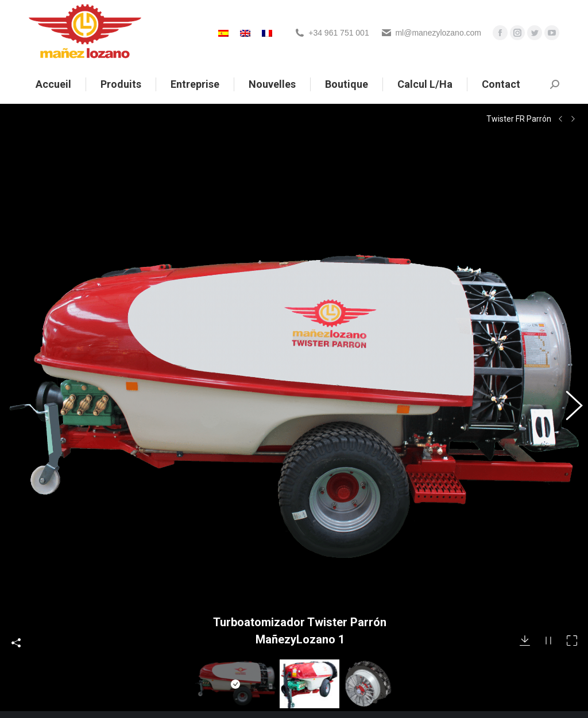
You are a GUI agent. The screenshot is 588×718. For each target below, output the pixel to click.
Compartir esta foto (16, 521)
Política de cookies (202, 693)
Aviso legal (188, 663)
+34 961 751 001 (339, 33)
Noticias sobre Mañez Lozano (222, 649)
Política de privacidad (207, 678)
